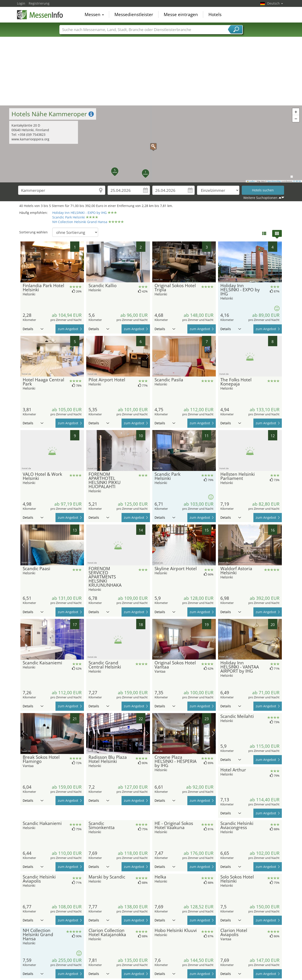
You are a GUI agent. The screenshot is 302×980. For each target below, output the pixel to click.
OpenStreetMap (274, 181)
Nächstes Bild (81, 262)
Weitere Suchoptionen (260, 198)
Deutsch (275, 3)
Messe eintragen (181, 15)
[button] (151, 144)
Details (33, 329)
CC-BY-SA (297, 181)
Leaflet (251, 181)
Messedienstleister (134, 15)
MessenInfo (40, 14)
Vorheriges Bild (23, 262)
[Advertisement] (151, 71)
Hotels (215, 15)
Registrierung (39, 3)
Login (21, 3)
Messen (94, 15)
